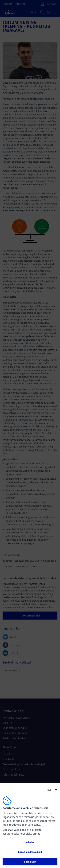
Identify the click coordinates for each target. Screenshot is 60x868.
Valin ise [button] (30, 842)
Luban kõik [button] (30, 862)
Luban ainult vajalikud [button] (30, 852)
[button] (51, 790)
